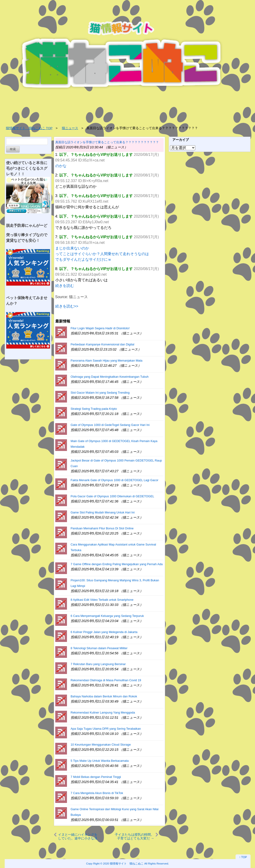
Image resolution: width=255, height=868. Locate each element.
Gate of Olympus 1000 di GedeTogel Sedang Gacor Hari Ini (110, 425)
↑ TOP (243, 857)
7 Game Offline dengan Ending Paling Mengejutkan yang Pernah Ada (117, 564)
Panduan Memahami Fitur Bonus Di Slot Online (102, 528)
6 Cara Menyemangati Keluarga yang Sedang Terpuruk (107, 616)
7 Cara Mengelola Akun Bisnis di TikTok (97, 793)
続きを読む (65, 286)
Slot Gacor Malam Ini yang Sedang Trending (100, 393)
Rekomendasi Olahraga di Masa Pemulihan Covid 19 (106, 680)
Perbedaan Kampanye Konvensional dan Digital (103, 344)
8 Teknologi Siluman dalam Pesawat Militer (99, 648)
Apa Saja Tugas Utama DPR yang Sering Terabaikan (106, 729)
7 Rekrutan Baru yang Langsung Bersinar (98, 664)
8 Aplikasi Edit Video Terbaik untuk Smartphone (102, 600)
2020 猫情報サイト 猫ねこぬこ (123, 863)
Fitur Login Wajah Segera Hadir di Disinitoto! (100, 328)
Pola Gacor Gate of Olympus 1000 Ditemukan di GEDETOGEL (113, 496)
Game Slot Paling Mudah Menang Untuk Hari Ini (103, 512)
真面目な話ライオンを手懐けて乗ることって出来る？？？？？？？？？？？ (107, 142)
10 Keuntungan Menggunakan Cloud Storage (101, 745)
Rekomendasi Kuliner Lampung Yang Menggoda (103, 712)
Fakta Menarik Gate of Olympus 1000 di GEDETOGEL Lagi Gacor (115, 480)
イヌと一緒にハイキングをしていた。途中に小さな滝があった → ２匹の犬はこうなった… (78, 836)
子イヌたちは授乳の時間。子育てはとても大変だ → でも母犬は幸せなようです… (134, 836)
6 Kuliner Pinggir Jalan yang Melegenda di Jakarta (104, 632)
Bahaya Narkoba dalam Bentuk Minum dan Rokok (104, 696)
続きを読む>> (67, 306)
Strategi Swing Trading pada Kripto (94, 409)
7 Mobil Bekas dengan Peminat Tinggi (96, 777)
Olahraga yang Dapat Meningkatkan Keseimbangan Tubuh (110, 377)
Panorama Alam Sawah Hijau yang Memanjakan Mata (107, 361)
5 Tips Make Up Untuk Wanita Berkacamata (100, 761)
